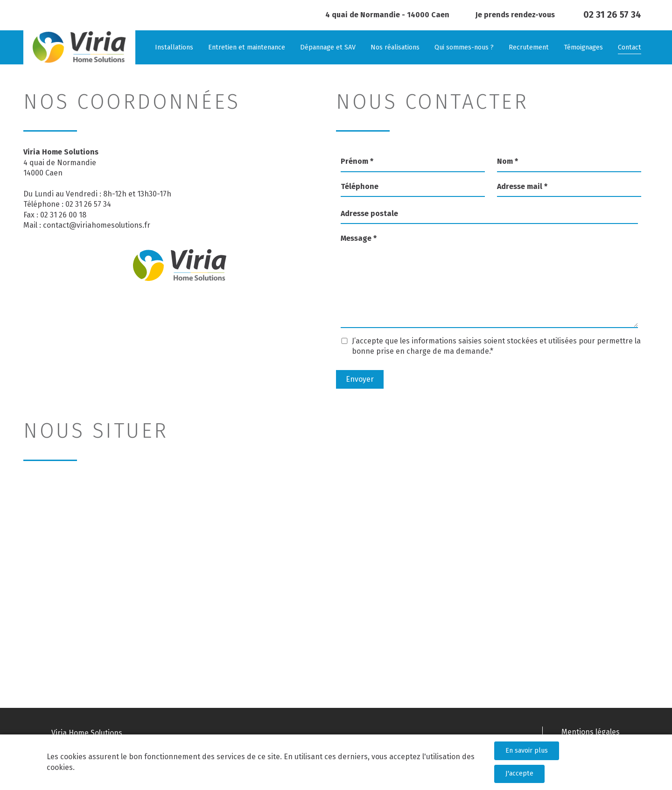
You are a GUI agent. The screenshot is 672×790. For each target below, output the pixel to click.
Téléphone (360, 186)
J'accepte (519, 773)
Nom (507, 161)
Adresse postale (369, 213)
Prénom (357, 161)
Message (359, 238)
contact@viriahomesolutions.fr (97, 225)
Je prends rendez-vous (515, 15)
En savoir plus (527, 751)
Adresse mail (522, 186)
